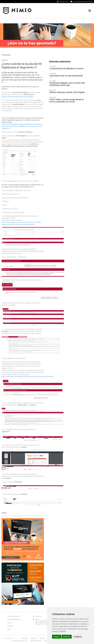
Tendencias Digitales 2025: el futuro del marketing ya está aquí (67, 84)
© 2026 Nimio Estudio (9, 638)
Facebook (10, 623)
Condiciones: (25, 638)
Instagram (10, 626)
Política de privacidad (36, 641)
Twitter (9, 629)
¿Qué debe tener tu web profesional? (66, 76)
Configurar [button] (78, 637)
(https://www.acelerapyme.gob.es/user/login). (18, 96)
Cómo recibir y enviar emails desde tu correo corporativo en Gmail (66, 101)
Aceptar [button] (57, 637)
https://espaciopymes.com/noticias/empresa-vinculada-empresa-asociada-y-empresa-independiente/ (21, 223)
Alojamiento (34, 638)
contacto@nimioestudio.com (14, 619)
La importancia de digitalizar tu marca (66, 68)
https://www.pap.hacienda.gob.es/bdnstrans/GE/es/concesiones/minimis (28, 376)
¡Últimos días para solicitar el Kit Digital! (67, 92)
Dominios (42, 638)
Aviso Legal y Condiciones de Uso (19, 641)
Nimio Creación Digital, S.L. (14, 616)
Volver (4, 513)
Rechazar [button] (67, 637)
